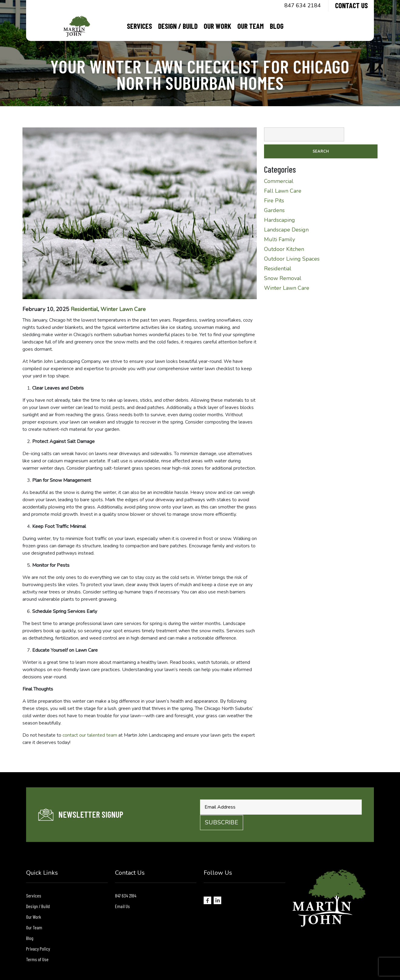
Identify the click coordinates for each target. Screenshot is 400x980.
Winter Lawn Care (123, 309)
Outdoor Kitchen (284, 249)
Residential (84, 309)
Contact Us (351, 5)
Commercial (279, 181)
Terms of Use (37, 959)
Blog (277, 26)
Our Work (217, 26)
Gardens (274, 210)
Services (139, 26)
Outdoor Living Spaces (292, 259)
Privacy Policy (38, 949)
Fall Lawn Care (283, 191)
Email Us (122, 906)
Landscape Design (286, 230)
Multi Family (280, 239)
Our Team (251, 26)
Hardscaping (280, 220)
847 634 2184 (303, 5)
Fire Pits (274, 201)
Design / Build (178, 26)
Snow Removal (283, 278)
